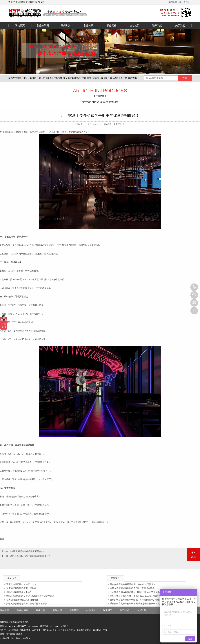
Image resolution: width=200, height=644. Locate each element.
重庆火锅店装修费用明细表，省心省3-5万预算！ (133, 584)
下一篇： (6, 556)
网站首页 (20, 25)
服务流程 (111, 25)
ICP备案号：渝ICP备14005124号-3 (15, 638)
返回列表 (193, 555)
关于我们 (180, 25)
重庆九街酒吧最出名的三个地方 (21, 584)
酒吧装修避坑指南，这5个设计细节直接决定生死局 (30, 596)
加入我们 (141, 610)
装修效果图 (43, 25)
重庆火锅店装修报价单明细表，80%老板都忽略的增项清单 (138, 600)
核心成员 (134, 25)
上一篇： (6, 551)
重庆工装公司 (30, 78)
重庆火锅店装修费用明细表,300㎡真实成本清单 (132, 588)
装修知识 (89, 25)
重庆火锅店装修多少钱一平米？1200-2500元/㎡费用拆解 (136, 596)
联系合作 (183, 2)
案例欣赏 (173, 2)
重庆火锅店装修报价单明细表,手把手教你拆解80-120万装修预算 (140, 604)
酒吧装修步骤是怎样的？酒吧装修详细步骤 (27, 604)
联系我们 (157, 25)
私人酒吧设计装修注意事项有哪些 (22, 600)
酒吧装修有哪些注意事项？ (19, 592)
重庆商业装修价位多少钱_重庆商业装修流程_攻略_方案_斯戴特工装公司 (73, 78)
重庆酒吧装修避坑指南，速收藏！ (22, 588)
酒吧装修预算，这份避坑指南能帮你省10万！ (31, 556)
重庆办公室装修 (79, 13)
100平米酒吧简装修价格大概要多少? (27, 551)
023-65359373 (194, 287)
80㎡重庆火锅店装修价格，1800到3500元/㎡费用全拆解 (136, 592)
